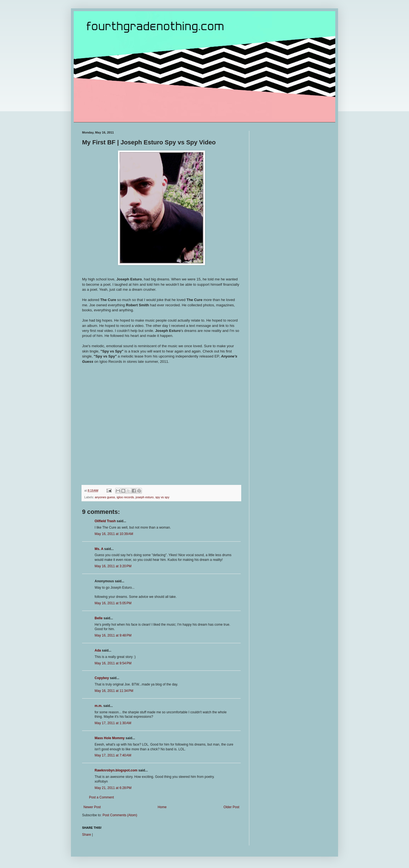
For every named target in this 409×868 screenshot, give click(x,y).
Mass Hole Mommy (110, 738)
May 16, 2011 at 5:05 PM (113, 603)
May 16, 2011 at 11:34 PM (114, 691)
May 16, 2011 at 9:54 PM (113, 663)
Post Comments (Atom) (120, 815)
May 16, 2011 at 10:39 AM (114, 534)
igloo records (125, 497)
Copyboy (102, 678)
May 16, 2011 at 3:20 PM (113, 566)
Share (87, 835)
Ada (98, 650)
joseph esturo (145, 497)
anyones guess (105, 497)
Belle (99, 618)
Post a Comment (101, 797)
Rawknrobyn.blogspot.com (116, 770)
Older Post (231, 807)
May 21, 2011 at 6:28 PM (113, 788)
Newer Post (92, 807)
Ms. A (99, 549)
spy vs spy (162, 497)
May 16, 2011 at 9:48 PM (113, 635)
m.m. (98, 706)
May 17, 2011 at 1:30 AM (113, 723)
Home (162, 807)
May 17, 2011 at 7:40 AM (113, 755)
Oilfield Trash (105, 521)
